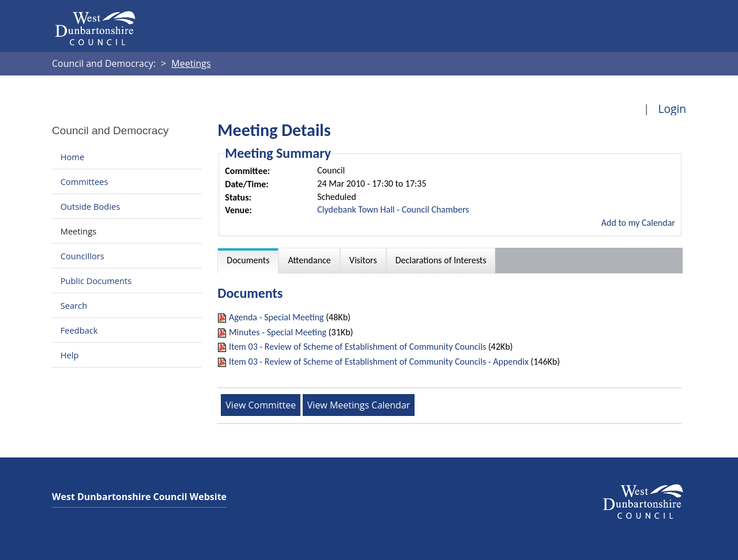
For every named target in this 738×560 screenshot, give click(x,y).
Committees (84, 181)
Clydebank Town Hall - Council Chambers (393, 209)
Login (672, 109)
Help (70, 355)
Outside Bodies (91, 206)
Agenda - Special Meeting (276, 317)
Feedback (79, 330)
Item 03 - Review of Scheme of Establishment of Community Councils (357, 347)
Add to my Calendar (638, 223)
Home (72, 157)
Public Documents (96, 281)
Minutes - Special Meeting (278, 332)
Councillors (82, 256)
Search (74, 305)
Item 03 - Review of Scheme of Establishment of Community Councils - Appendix (379, 362)
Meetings (79, 231)
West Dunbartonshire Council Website (139, 497)
